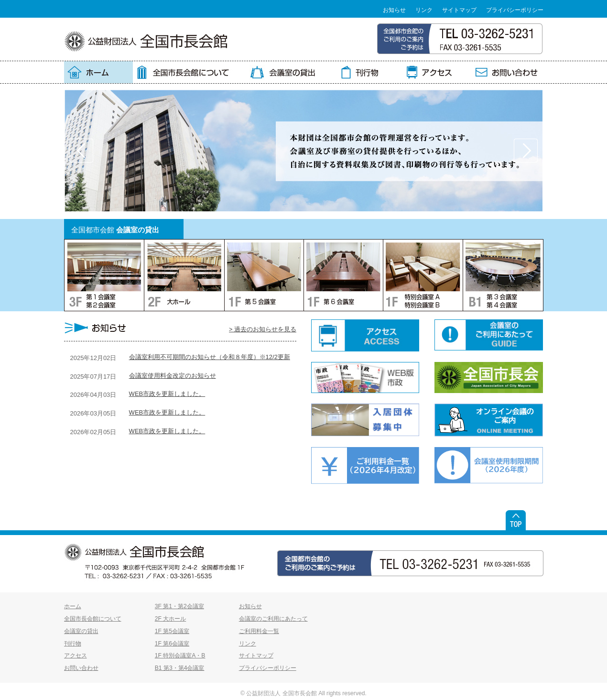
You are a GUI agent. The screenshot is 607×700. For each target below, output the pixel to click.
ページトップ (516, 520)
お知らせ (394, 10)
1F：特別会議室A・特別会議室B (423, 275)
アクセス (76, 656)
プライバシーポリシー (515, 10)
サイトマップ (459, 10)
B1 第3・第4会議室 (180, 668)
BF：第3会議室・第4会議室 (503, 275)
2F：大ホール (184, 275)
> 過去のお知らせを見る (263, 329)
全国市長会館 (146, 41)
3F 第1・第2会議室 (179, 606)
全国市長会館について (93, 619)
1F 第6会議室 (172, 644)
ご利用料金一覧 (259, 631)
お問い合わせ (81, 668)
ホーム (73, 606)
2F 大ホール (171, 619)
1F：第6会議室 (343, 275)
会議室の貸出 (81, 631)
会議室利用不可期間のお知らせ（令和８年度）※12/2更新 (210, 357)
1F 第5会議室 (172, 631)
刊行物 (73, 644)
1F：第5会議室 (264, 275)
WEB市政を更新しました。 (167, 394)
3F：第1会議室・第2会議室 (104, 275)
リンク (424, 10)
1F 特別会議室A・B (180, 656)
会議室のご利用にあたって (273, 619)
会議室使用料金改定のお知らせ (173, 376)
